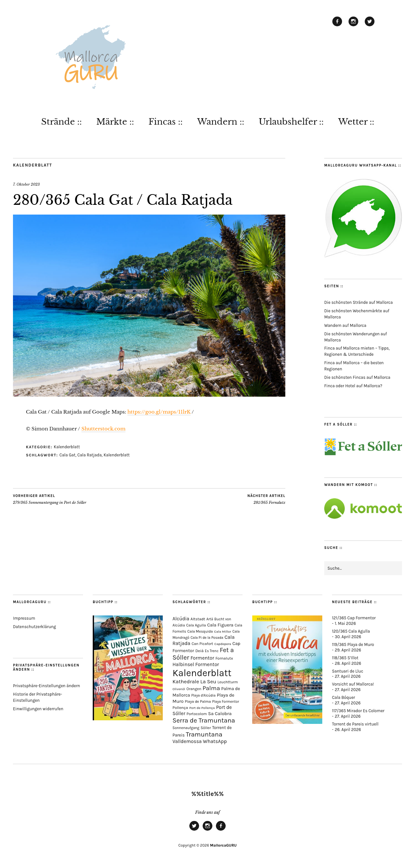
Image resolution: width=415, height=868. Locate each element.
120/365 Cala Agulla (351, 631)
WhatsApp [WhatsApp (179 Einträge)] (215, 741)
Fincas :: (166, 122)
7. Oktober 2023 (26, 184)
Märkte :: (115, 122)
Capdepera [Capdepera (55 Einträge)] (223, 644)
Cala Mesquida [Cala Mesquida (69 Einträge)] (200, 631)
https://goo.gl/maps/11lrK (159, 412)
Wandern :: (221, 122)
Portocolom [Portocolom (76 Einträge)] (197, 714)
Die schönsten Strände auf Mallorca (358, 302)
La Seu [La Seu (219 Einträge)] (208, 682)
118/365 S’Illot (345, 658)
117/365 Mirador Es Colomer (358, 711)
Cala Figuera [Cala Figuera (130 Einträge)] (220, 625)
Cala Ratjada (89, 455)
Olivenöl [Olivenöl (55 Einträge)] (179, 689)
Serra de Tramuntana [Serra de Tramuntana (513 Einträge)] (204, 720)
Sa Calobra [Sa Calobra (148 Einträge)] (220, 713)
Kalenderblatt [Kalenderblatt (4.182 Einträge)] (202, 673)
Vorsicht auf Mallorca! (353, 684)
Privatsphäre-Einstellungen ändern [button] (47, 686)
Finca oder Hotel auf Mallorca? (353, 386)
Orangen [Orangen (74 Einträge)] (194, 689)
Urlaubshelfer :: (291, 122)
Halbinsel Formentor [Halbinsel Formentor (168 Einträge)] (196, 664)
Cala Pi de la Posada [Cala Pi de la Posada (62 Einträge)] (207, 638)
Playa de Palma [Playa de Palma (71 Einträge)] (198, 701)
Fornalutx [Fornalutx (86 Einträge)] (224, 658)
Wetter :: (356, 122)
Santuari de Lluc (348, 671)
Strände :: (61, 122)
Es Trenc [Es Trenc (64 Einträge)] (212, 651)
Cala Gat (67, 455)
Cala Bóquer (344, 697)
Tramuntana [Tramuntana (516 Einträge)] (204, 734)
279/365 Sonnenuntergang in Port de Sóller (50, 499)
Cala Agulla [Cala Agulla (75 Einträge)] (196, 625)
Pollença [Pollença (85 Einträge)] (180, 708)
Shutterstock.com (103, 429)
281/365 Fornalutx (266, 499)
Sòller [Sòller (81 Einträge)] (206, 728)
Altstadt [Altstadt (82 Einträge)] (198, 619)
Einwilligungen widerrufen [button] (38, 709)
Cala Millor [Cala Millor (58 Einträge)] (223, 632)
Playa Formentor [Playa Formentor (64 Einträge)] (225, 702)
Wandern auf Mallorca (345, 325)
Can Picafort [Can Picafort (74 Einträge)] (202, 644)
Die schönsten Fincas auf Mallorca (357, 377)
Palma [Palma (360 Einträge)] (211, 688)
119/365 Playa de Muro (353, 645)
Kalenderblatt (33, 165)
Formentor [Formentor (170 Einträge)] (202, 658)
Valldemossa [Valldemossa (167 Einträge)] (187, 741)
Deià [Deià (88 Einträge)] (199, 651)
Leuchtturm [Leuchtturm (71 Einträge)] (228, 682)
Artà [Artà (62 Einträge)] (210, 619)
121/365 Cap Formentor (354, 618)
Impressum (24, 618)
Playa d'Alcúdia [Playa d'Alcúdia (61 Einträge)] (203, 695)
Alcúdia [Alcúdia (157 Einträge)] (181, 619)
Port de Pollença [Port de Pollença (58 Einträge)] (202, 708)
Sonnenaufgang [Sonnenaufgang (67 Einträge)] (186, 728)
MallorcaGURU (223, 845)
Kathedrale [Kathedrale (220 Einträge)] (186, 682)
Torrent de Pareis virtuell (355, 724)
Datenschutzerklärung (35, 627)
